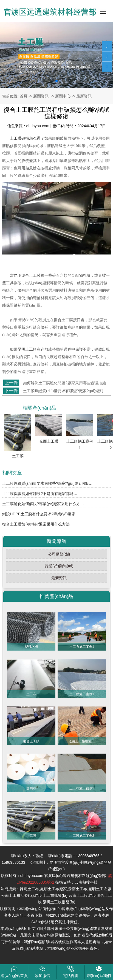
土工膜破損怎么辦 (25, 138)
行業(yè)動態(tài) (59, 566)
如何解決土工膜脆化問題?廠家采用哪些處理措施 (64, 383)
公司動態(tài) (59, 554)
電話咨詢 (71, 972)
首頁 (24, 96)
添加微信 (43, 972)
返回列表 (12, 400)
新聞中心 (63, 96)
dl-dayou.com (38, 126)
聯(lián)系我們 (99, 972)
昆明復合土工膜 (27, 276)
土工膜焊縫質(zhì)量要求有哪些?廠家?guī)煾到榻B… (47, 483)
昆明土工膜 (27, 349)
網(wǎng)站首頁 (14, 972)
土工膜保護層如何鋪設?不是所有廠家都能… (40, 494)
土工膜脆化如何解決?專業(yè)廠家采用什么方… (43, 504)
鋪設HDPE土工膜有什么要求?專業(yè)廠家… (41, 514)
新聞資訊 (41, 96)
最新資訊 (59, 578)
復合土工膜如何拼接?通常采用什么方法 (36, 524)
